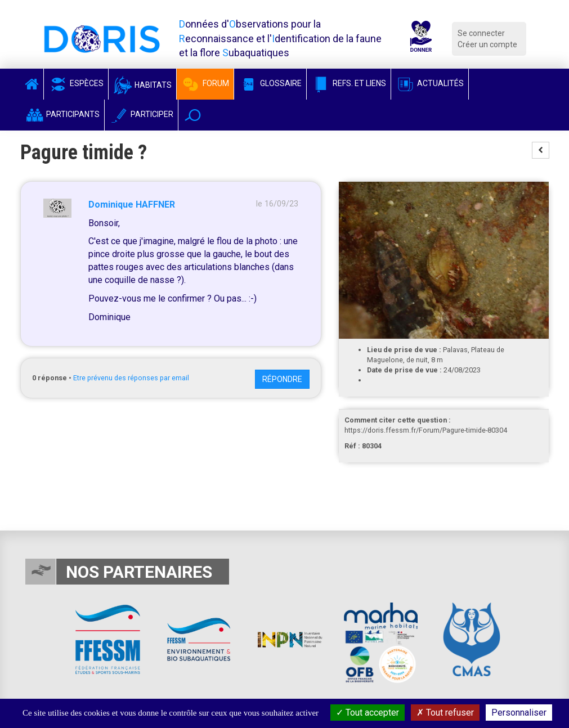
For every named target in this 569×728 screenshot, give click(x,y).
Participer (141, 114)
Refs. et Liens (349, 83)
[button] (193, 115)
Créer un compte (487, 44)
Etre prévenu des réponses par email (131, 378)
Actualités (430, 83)
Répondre (282, 379)
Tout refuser (445, 713)
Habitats (142, 85)
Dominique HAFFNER (132, 205)
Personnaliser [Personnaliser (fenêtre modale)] (519, 713)
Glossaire (270, 83)
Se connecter (481, 33)
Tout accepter (368, 713)
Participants (62, 114)
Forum (205, 83)
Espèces (76, 83)
